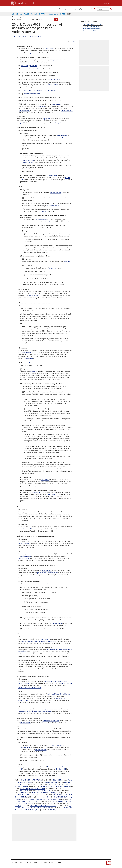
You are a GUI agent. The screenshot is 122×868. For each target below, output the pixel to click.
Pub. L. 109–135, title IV (44, 791)
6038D (66, 698)
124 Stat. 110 (57, 795)
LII (13, 14)
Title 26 (26, 14)
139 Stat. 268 (51, 810)
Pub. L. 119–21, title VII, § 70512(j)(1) (26, 810)
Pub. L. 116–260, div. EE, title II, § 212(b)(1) (43, 805)
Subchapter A (54, 14)
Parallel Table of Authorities (92, 29)
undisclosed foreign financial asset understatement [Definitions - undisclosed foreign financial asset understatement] (40, 90)
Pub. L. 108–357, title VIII (37, 788)
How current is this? (89, 31)
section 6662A (44, 211)
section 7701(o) (53, 85)
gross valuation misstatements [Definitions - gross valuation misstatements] (47, 573)
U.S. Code (17, 37)
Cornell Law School (25, 3)
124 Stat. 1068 (43, 797)
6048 (27, 700)
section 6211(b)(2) (53, 206)
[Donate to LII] (94, 9)
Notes (25, 37)
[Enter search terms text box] (103, 9)
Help (45, 863)
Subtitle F (34, 14)
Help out (89, 9)
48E (65, 769)
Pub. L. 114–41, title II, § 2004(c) (50, 799)
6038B (61, 698)
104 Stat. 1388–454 (50, 782)
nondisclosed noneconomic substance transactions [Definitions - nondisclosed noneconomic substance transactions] (39, 641)
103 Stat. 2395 (56, 780)
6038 (57, 698)
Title (14, 19)
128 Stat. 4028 (34, 799)
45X (57, 769)
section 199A (52, 175)
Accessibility (15, 863)
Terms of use (52, 863)
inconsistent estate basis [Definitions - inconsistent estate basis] (32, 94)
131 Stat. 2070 (56, 801)
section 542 (29, 359)
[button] (111, 9)
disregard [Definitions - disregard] (34, 65)
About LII (51, 9)
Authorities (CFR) (36, 37)
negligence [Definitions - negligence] (46, 119)
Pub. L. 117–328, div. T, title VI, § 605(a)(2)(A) (36, 808)
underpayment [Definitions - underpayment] (50, 49)
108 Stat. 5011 (44, 786)
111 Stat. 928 (24, 788)
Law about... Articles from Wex (93, 25)
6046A (20, 700)
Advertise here (38, 863)
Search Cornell (108, 3)
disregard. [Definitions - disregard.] (58, 123)
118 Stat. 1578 (23, 791)
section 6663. (41, 106)
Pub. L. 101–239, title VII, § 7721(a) (31, 780)
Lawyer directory (68, 9)
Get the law (58, 9)
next (74, 41)
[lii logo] (18, 9)
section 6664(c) (36, 492)
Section (35, 19)
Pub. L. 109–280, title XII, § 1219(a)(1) (44, 793)
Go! (56, 19)
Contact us (30, 863)
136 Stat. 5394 (67, 808)
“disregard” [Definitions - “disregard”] (20, 123)
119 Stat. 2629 (23, 793)
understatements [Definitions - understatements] (24, 558)
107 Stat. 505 (53, 784)
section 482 (27, 363)
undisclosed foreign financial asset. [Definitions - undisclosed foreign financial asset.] (30, 688)
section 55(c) (45, 480)
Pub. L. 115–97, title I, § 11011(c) (31, 801)
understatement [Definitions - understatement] (37, 69)
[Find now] (111, 9)
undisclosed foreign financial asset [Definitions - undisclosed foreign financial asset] (58, 694)
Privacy (60, 863)
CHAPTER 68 (43, 14)
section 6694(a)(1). (34, 296)
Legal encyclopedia (79, 9)
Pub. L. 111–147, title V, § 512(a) (32, 795)
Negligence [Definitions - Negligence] (24, 65)
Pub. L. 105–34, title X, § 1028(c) (60, 786)
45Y (60, 769)
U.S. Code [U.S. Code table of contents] (19, 14)
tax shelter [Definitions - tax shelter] (67, 261)
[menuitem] (51, 9)
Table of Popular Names (91, 27)
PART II (63, 14)
